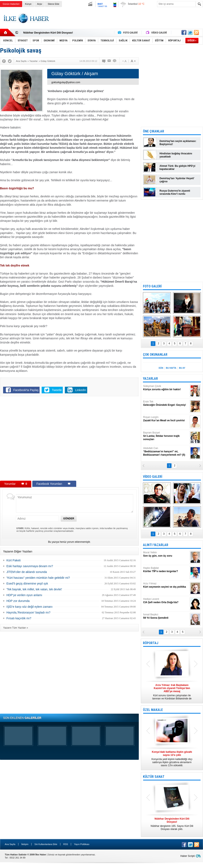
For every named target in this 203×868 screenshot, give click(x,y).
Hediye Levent (166, 601)
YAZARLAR (150, 379)
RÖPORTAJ (151, 643)
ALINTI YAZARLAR (156, 545)
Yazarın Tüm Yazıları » (16, 628)
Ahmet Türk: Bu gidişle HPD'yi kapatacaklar (177, 167)
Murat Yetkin (166, 554)
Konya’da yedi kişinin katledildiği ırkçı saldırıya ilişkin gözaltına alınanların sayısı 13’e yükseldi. (172, 759)
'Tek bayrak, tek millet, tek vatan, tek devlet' (34, 589)
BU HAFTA (171, 368)
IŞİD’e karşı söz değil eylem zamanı (30, 607)
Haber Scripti (188, 856)
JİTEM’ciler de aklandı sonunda (27, 572)
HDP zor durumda (18, 601)
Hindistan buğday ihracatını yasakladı (176, 155)
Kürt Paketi (13, 560)
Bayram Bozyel (166, 436)
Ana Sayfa (10, 844)
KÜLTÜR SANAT (154, 777)
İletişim (25, 844)
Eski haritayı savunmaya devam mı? (30, 566)
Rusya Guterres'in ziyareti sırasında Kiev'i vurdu (175, 192)
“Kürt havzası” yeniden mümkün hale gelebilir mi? (38, 578)
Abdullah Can (166, 452)
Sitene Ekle (53, 4)
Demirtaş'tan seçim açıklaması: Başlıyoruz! (178, 143)
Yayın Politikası (82, 844)
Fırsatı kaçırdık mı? (19, 618)
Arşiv (40, 4)
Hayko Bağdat (166, 570)
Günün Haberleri (11, 4)
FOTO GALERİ (152, 286)
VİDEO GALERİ (153, 477)
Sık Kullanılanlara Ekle (46, 844)
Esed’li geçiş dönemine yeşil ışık (27, 583)
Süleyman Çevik (166, 388)
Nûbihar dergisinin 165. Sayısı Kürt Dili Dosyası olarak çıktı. (172, 824)
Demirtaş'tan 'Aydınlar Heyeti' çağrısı (177, 180)
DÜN (161, 368)
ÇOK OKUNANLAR (155, 355)
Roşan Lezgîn (166, 419)
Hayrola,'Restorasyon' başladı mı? (28, 612)
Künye (28, 4)
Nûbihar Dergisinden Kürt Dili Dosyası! (48, 33)
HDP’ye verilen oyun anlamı (24, 595)
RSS (66, 844)
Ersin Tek (166, 403)
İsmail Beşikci (166, 616)
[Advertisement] (128, 22)
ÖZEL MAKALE (153, 710)
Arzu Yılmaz (166, 585)
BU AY (182, 368)
